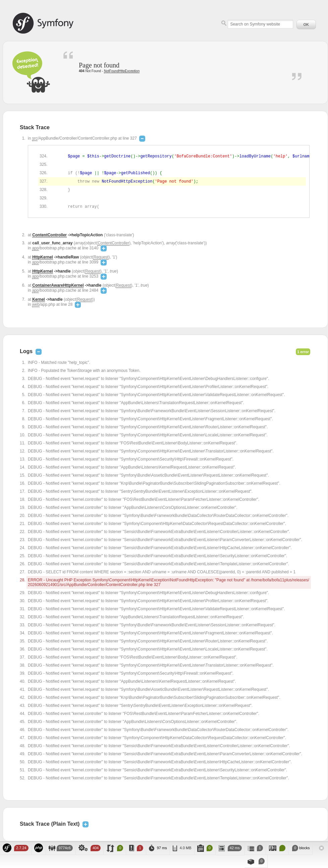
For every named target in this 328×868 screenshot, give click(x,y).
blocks (300, 848)
